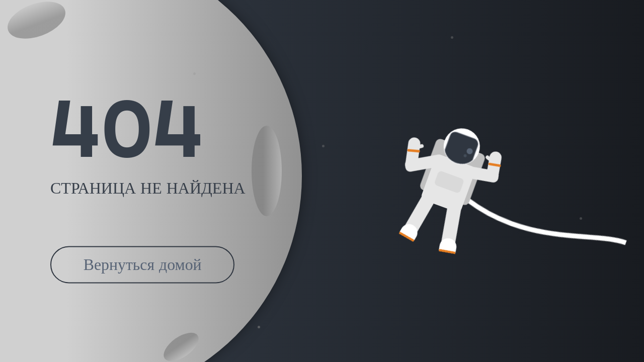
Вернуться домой (143, 265)
